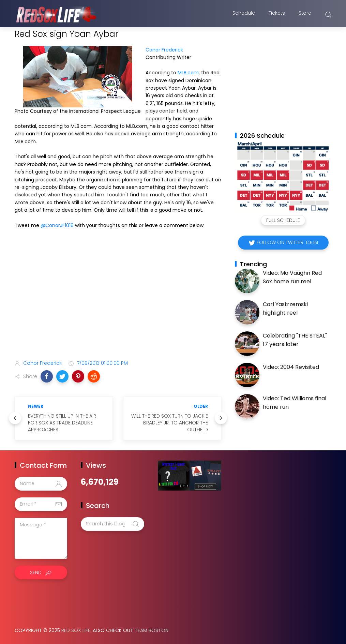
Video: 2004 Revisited (291, 367)
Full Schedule (283, 220)
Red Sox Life (76, 630)
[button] (47, 376)
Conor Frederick (164, 50)
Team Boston (152, 630)
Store (305, 15)
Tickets (277, 15)
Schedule (244, 15)
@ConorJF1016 (57, 225)
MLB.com (188, 73)
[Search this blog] (112, 524)
